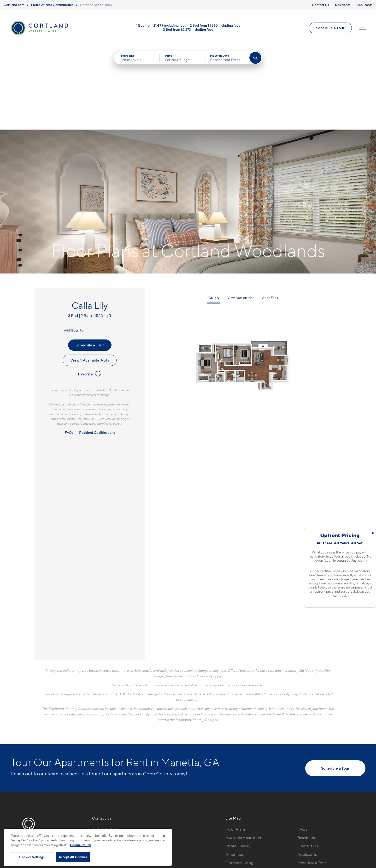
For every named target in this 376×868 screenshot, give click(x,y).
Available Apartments (245, 754)
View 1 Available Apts (90, 277)
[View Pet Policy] (132, 772)
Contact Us (320, 5)
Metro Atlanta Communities (52, 5)
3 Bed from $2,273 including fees (188, 29)
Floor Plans (235, 746)
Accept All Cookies (73, 857)
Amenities (235, 771)
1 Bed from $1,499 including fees (161, 25)
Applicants (364, 5)
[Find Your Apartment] (255, 58)
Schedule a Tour (330, 28)
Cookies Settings (32, 857)
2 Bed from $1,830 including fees (215, 25)
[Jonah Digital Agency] (354, 833)
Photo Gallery (238, 763)
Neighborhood (239, 788)
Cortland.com (14, 5)
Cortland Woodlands (96, 5)
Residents (343, 5)
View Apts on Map (241, 214)
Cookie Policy (80, 845)
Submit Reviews (187, 836)
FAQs (69, 349)
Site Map (209, 836)
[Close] (164, 836)
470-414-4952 (105, 746)
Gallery (214, 214)
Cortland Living (239, 779)
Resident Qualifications (97, 349)
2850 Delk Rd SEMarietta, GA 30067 (110, 757)
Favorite (90, 291)
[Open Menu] (363, 28)
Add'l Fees (74, 247)
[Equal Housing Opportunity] (95, 772)
